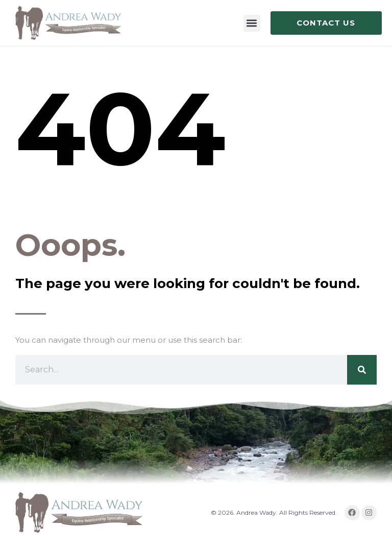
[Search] (362, 370)
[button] (252, 23)
